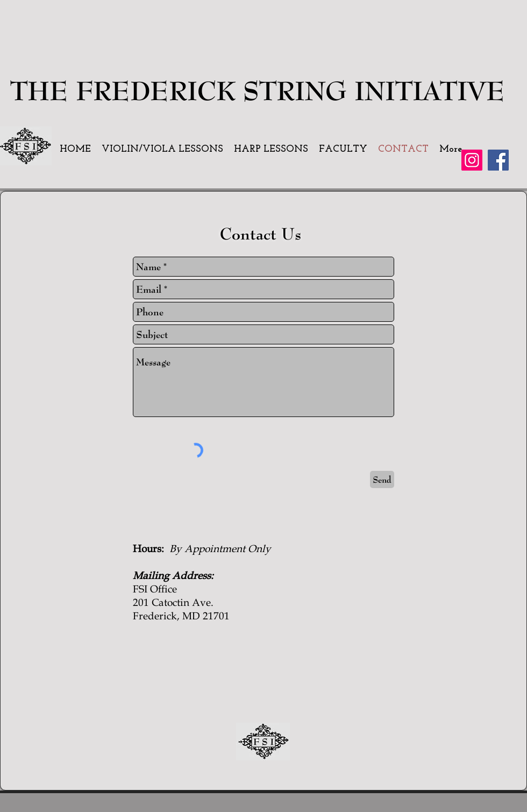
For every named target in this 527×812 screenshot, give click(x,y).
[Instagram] (472, 160)
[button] (162, 150)
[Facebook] (498, 160)
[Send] (382, 479)
